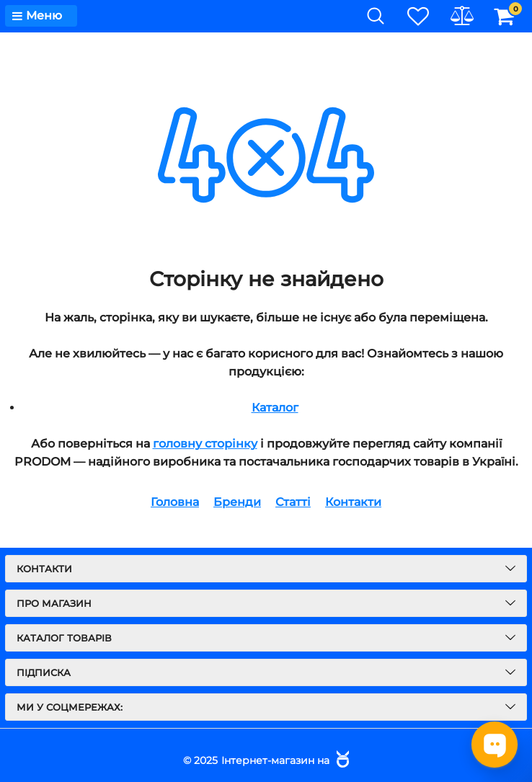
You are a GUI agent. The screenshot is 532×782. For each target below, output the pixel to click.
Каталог (275, 408)
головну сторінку (205, 444)
